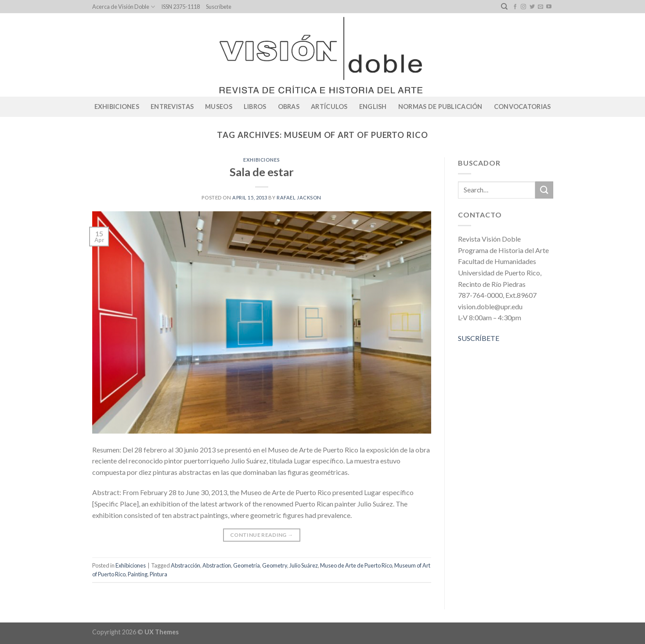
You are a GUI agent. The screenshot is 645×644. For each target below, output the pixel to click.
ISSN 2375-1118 (180, 7)
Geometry (275, 565)
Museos (219, 107)
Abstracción (186, 565)
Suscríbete (219, 7)
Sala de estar (262, 172)
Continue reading (262, 535)
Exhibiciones (117, 107)
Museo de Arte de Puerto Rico (356, 565)
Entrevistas (172, 107)
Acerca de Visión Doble (124, 7)
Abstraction (217, 565)
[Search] (504, 7)
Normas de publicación (440, 107)
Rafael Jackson (299, 197)
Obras (289, 107)
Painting (138, 574)
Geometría (247, 565)
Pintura (159, 574)
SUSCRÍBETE (479, 338)
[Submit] (544, 190)
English (373, 107)
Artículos (329, 107)
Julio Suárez (304, 565)
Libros (255, 107)
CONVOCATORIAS (522, 107)
